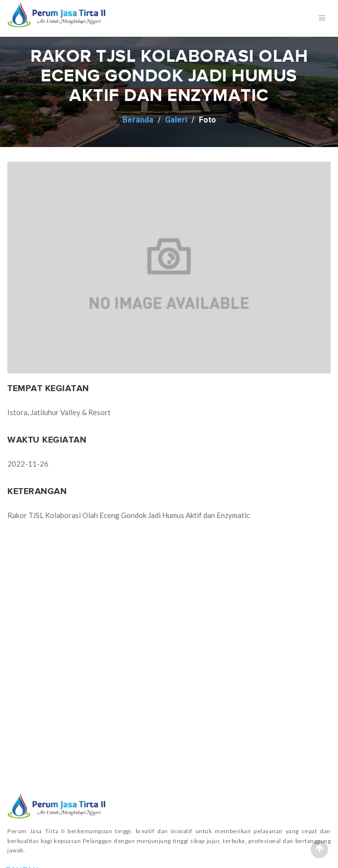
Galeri (176, 120)
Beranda (138, 120)
